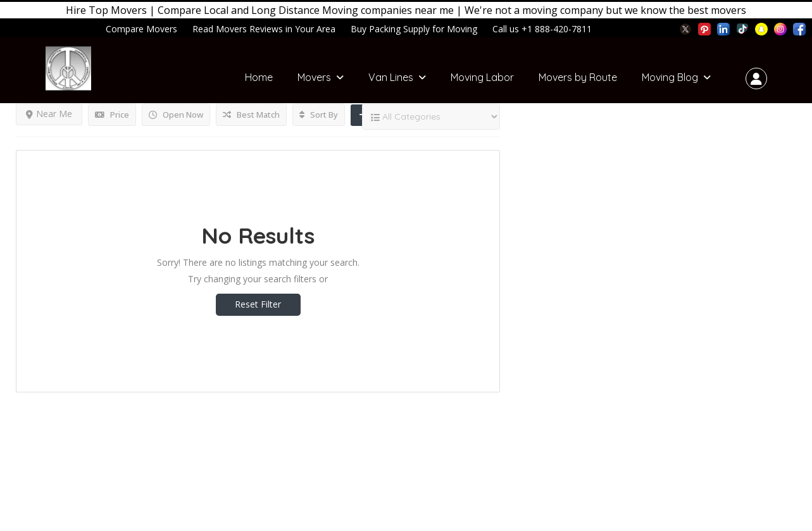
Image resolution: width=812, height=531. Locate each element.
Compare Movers (141, 29)
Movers (314, 77)
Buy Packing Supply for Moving (414, 29)
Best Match (251, 115)
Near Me (49, 114)
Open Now (176, 115)
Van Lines (391, 77)
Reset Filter (258, 304)
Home (259, 77)
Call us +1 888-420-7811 (542, 29)
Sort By (319, 115)
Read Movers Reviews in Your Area (264, 29)
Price (112, 115)
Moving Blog (670, 77)
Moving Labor (482, 77)
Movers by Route (578, 77)
